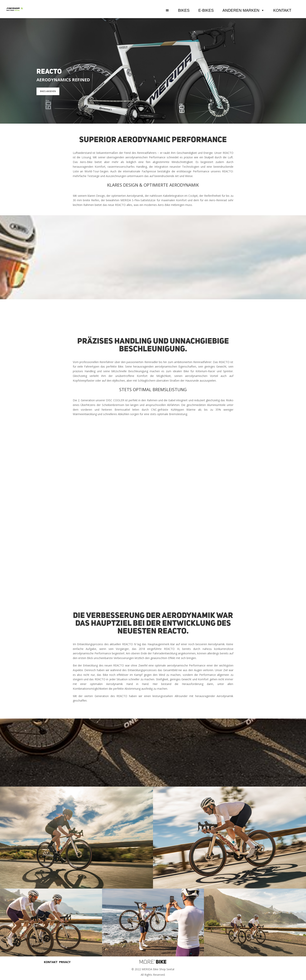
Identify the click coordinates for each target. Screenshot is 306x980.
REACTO (49, 72)
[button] (172, 10)
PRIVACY (65, 962)
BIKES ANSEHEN (48, 91)
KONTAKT (282, 10)
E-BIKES (206, 10)
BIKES (184, 10)
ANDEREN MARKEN (243, 10)
